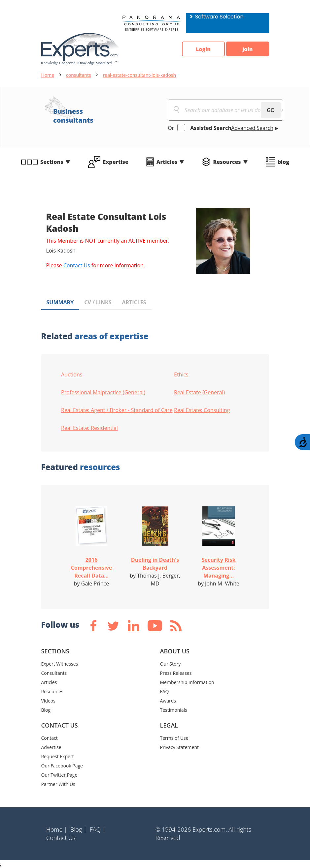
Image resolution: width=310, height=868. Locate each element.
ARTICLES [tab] (134, 302)
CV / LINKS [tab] (98, 302)
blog (283, 162)
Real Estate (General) (199, 392)
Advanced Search (252, 128)
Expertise (116, 162)
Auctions (72, 374)
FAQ (165, 691)
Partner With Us (58, 784)
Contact (50, 738)
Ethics (181, 374)
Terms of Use (174, 738)
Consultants (54, 673)
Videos (48, 701)
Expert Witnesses (60, 664)
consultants (79, 75)
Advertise (51, 747)
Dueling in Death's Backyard (155, 564)
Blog (46, 710)
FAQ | (98, 829)
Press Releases (176, 673)
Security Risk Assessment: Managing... (219, 568)
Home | (57, 829)
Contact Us (77, 265)
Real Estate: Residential (89, 428)
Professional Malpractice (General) (103, 392)
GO (271, 110)
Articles (167, 162)
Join (248, 49)
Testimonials (174, 710)
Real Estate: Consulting (202, 410)
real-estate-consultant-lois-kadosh (139, 75)
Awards (168, 701)
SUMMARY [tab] (60, 302)
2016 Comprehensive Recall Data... (92, 568)
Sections (52, 162)
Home (48, 75)
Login (203, 49)
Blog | (79, 829)
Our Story (171, 664)
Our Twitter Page (59, 775)
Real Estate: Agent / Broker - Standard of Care (117, 410)
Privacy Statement (180, 747)
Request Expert (58, 756)
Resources (227, 162)
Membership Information (187, 682)
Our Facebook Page (62, 766)
